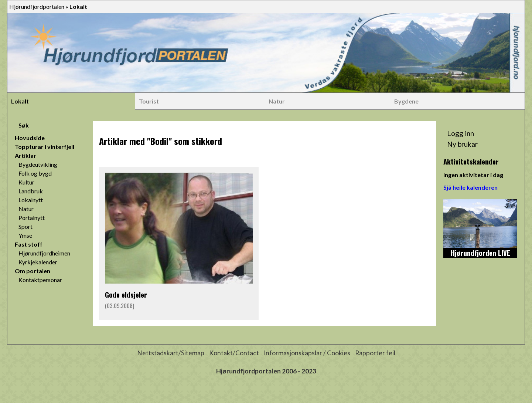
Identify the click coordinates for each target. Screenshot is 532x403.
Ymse (25, 235)
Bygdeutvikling (38, 164)
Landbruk (31, 191)
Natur (277, 101)
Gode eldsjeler (126, 294)
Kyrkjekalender (38, 262)
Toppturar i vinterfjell (45, 147)
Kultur (26, 182)
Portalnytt (32, 218)
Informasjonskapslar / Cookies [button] (307, 353)
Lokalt (20, 101)
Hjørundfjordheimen (44, 253)
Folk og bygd (35, 173)
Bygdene (406, 101)
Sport (25, 226)
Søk (24, 125)
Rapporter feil (375, 353)
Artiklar (25, 155)
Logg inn (461, 133)
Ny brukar (462, 144)
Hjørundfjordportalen (37, 6)
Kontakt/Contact (234, 353)
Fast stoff (29, 244)
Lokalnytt (31, 200)
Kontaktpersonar (40, 280)
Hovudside (30, 138)
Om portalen (33, 271)
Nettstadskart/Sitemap (171, 353)
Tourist (149, 101)
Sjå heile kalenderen (470, 187)
